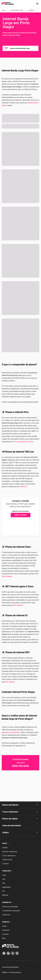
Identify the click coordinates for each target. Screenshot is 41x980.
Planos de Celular (10, 819)
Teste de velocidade (10, 907)
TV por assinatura (9, 856)
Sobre (4, 926)
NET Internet (18, 605)
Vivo (4, 879)
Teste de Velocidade (11, 826)
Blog (4, 938)
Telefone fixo (7, 860)
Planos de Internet (10, 805)
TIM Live (23, 487)
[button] (37, 4)
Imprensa (6, 930)
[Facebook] (13, 953)
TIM (3, 883)
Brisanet (5, 895)
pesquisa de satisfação (11, 732)
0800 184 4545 (20, 515)
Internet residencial (10, 852)
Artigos (5, 832)
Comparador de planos (11, 911)
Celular (5, 848)
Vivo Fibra (30, 442)
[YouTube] (4, 953)
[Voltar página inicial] (8, 4)
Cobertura (6, 915)
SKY (4, 891)
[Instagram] (17, 953)
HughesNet (6, 887)
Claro (4, 875)
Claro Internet (7, 576)
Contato (5, 934)
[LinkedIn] (8, 953)
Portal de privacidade (10, 967)
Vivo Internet (19, 442)
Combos (5, 864)
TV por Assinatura (10, 812)
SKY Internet (10, 682)
